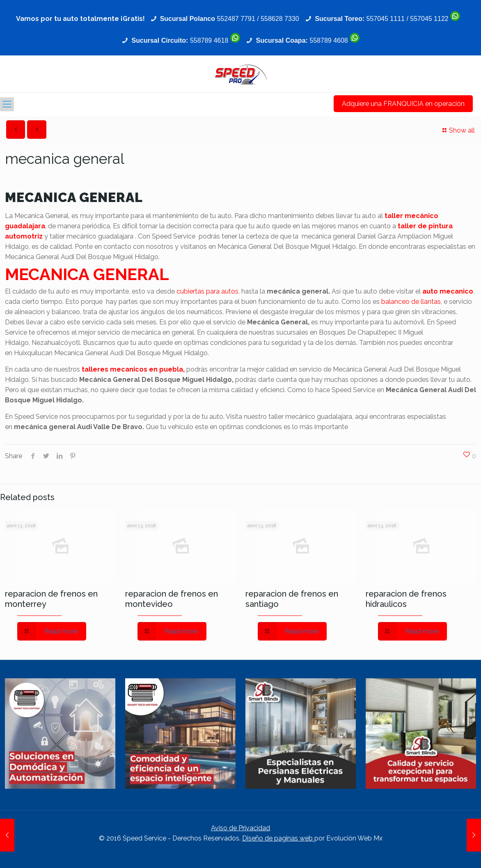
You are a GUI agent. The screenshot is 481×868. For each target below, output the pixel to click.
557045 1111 (386, 19)
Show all (457, 130)
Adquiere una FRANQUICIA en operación (403, 104)
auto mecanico (448, 291)
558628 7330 (280, 19)
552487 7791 (236, 19)
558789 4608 (329, 40)
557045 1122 (429, 19)
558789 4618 (209, 40)
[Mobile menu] (7, 104)
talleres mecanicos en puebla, (133, 369)
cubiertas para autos (207, 291)
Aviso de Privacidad (240, 828)
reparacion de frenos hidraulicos (406, 599)
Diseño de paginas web (278, 838)
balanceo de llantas (411, 302)
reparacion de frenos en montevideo (172, 599)
